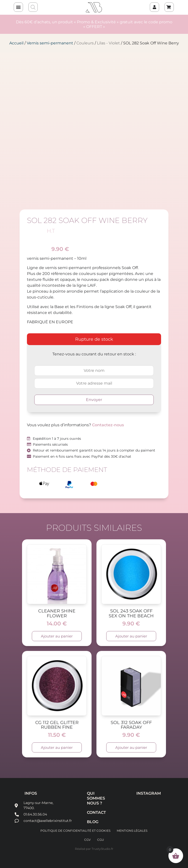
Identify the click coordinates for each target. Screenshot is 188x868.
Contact (94, 812)
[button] (18, 7)
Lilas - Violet (108, 43)
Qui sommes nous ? (94, 798)
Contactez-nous (108, 425)
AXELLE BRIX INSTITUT (94, 7)
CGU (101, 839)
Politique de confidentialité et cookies (75, 831)
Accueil (16, 43)
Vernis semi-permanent (50, 43)
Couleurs (85, 43)
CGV (87, 839)
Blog (93, 822)
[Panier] (169, 7)
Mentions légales (132, 831)
